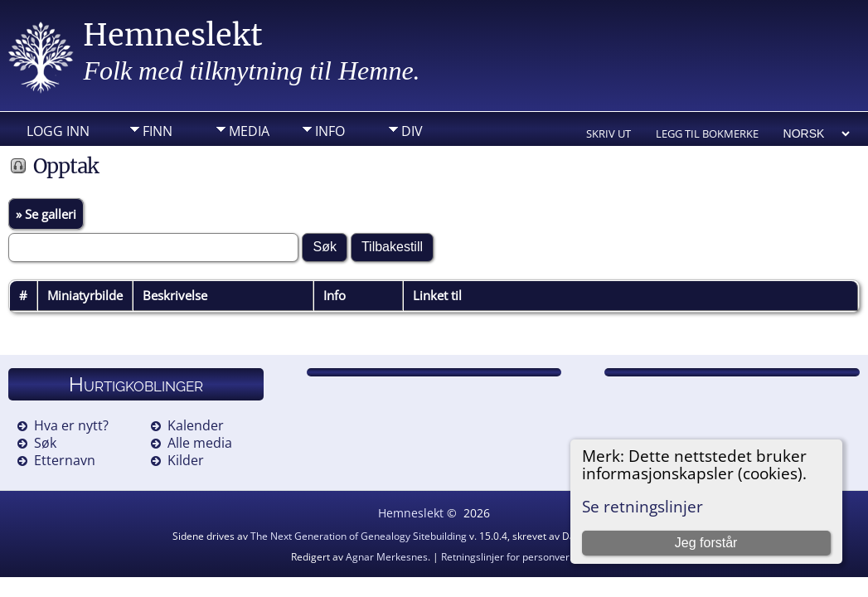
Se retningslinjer (643, 506)
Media (249, 131)
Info (330, 131)
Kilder (186, 460)
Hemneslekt (173, 35)
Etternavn (65, 460)
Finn (158, 131)
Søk (45, 443)
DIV (412, 131)
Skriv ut (609, 133)
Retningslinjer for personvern (508, 557)
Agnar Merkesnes (387, 557)
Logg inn (58, 131)
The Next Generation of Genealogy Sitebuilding (359, 536)
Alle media (200, 443)
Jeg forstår (706, 543)
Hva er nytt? (71, 425)
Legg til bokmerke (707, 133)
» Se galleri (46, 214)
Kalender (196, 425)
